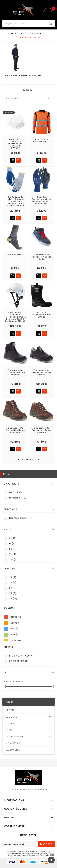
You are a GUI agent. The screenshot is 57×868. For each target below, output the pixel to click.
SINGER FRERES (19, 661)
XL (13, 554)
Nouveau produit (20, 518)
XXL (13, 559)
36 (13, 583)
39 (13, 599)
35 (13, 577)
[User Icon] (46, 10)
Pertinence (28, 98)
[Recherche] (25, 24)
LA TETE (10, 710)
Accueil (9, 702)
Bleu (15, 629)
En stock (16, 492)
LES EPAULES (13, 750)
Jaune (16, 641)
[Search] (50, 24)
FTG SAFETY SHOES (22, 656)
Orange (16, 623)
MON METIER (13, 743)
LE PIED (10, 730)
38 (13, 593)
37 (13, 588)
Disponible (18, 498)
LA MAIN (10, 723)
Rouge (16, 617)
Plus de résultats (29, 459)
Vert (15, 635)
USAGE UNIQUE (14, 737)
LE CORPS (11, 717)
